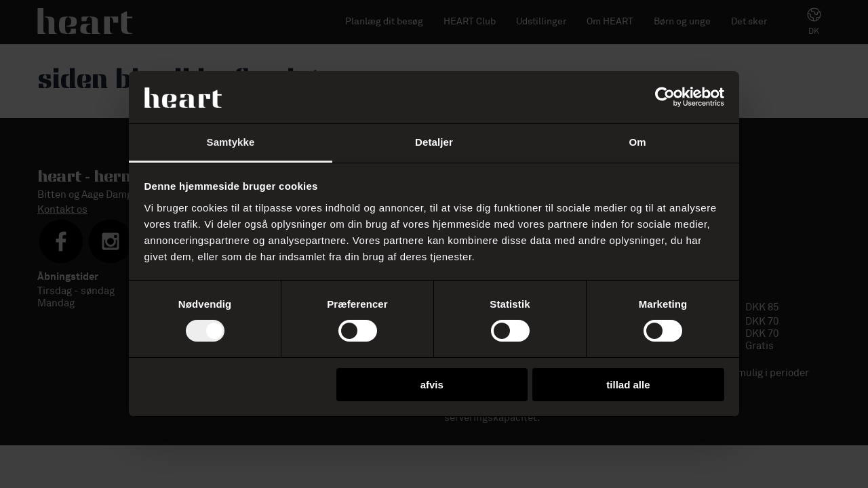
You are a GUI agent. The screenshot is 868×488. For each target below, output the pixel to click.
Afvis (432, 385)
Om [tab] (637, 142)
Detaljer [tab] (434, 142)
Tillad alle (628, 385)
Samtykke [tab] (231, 142)
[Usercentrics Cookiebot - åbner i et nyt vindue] (665, 97)
